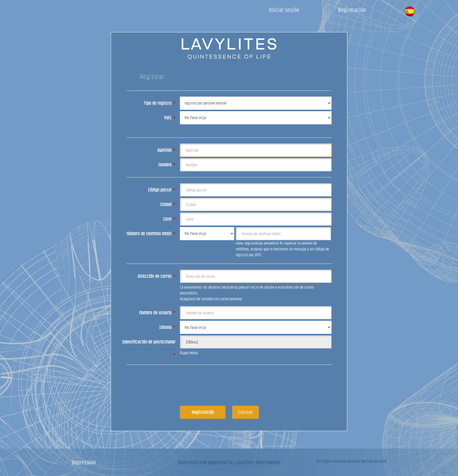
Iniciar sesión (284, 10)
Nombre (167, 165)
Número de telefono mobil (151, 233)
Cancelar (246, 412)
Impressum (84, 462)
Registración (352, 10)
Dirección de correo (157, 276)
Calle (169, 219)
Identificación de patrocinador (149, 344)
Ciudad (168, 204)
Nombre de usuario (157, 313)
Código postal (162, 190)
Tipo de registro (160, 103)
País (170, 118)
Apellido (166, 150)
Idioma (167, 327)
